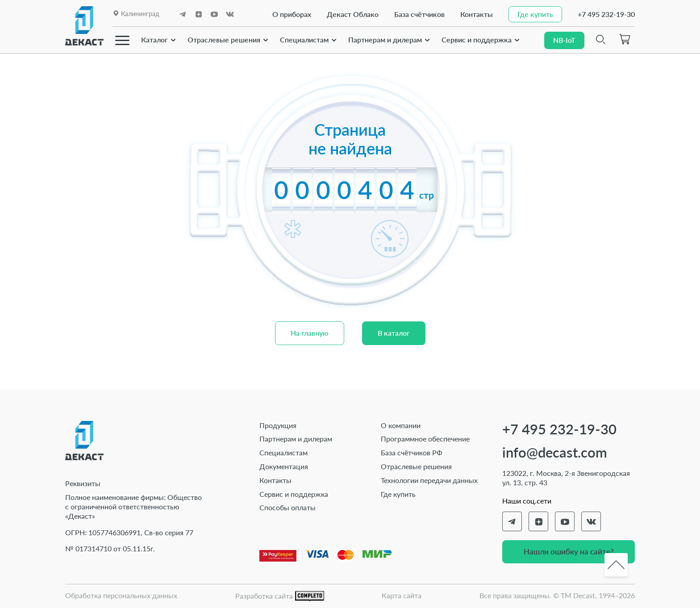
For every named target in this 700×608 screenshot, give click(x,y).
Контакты (474, 14)
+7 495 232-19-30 (606, 14)
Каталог (154, 39)
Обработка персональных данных (121, 595)
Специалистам (304, 39)
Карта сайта (402, 595)
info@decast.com (555, 452)
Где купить (398, 494)
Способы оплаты (287, 507)
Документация (284, 466)
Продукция (278, 425)
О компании (401, 425)
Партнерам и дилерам (385, 39)
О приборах (290, 14)
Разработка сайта (280, 596)
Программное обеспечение (425, 439)
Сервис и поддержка (477, 39)
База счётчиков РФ (412, 452)
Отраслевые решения (224, 39)
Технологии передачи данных (429, 480)
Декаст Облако (350, 14)
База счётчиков (417, 14)
